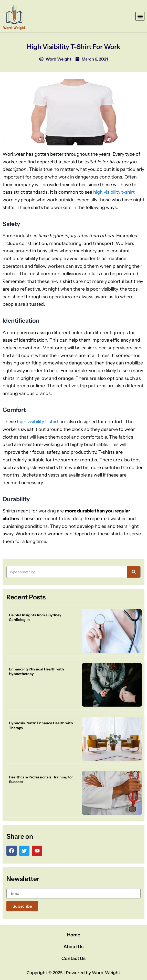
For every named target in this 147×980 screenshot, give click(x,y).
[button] (140, 16)
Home (74, 935)
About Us (73, 947)
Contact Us (73, 958)
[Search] (67, 572)
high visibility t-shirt (114, 192)
